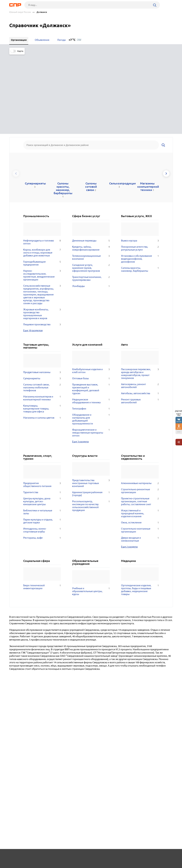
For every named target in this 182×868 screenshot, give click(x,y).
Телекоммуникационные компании (91, 176)
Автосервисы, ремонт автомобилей (140, 304)
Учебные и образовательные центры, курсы (91, 510)
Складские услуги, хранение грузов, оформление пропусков (91, 187)
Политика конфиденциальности (53, 865)
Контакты (82, 856)
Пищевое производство (42, 243)
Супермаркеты (42, 297)
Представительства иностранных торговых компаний (91, 402)
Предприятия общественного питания (42, 403)
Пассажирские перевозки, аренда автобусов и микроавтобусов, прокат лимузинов (140, 292)
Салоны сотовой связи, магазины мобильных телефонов (42, 306)
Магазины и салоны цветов (42, 337)
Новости (35, 856)
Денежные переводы (91, 159)
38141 (179, 428)
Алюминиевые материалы (140, 402)
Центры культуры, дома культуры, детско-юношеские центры (42, 420)
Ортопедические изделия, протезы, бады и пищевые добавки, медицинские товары (140, 509)
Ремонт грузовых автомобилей (140, 320)
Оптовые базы (91, 297)
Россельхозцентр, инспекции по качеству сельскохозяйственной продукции (91, 425)
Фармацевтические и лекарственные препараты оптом (91, 351)
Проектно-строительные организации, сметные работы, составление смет (140, 420)
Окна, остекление (140, 441)
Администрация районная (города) (91, 413)
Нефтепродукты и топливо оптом (42, 161)
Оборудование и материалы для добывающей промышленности (91, 338)
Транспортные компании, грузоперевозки (91, 197)
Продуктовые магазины (42, 291)
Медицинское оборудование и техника (91, 320)
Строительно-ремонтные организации (140, 410)
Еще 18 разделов (33, 249)
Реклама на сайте (58, 856)
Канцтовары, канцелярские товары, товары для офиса (42, 327)
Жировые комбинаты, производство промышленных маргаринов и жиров (42, 233)
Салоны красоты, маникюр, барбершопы (140, 188)
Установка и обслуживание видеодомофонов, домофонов (140, 178)
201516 (179, 422)
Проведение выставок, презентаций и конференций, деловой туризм (91, 308)
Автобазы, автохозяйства (140, 312)
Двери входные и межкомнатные (140, 458)
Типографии (91, 327)
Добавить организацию (158, 856)
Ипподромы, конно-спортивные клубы (42, 449)
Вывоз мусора (140, 159)
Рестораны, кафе (42, 457)
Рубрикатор (15, 856)
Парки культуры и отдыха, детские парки (42, 440)
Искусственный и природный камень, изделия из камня (140, 432)
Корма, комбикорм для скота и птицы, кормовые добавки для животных (42, 171)
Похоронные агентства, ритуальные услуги (140, 167)
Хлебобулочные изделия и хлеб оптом (91, 290)
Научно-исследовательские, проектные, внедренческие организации (42, 194)
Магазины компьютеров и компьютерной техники (42, 317)
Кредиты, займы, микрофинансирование (91, 167)
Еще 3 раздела (80, 360)
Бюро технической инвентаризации (42, 506)
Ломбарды (91, 205)
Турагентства (42, 411)
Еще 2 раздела (129, 465)
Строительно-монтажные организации (140, 449)
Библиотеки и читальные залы (42, 431)
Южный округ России (20, 12)
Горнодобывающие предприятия (42, 182)
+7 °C (72, 40)
